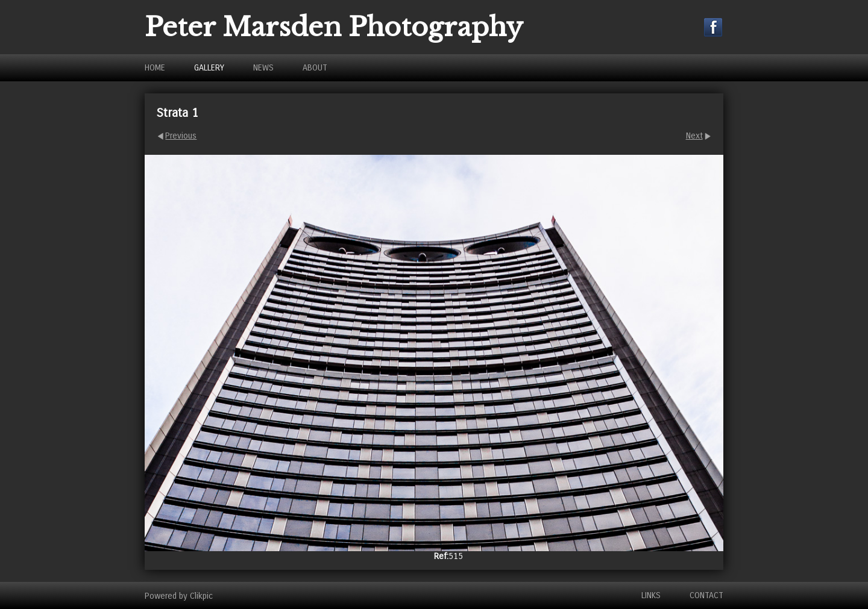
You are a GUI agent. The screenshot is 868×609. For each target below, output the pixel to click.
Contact (706, 595)
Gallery (209, 68)
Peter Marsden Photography (334, 27)
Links (651, 595)
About (315, 68)
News (263, 68)
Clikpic (201, 595)
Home (155, 68)
